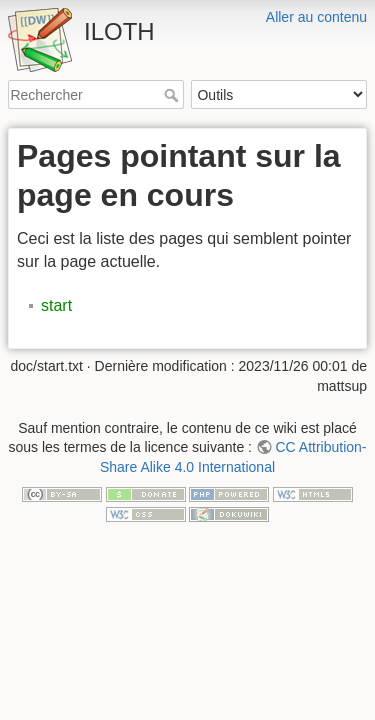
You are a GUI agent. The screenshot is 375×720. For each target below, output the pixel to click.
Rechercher (173, 95)
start (56, 305)
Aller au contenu (316, 17)
